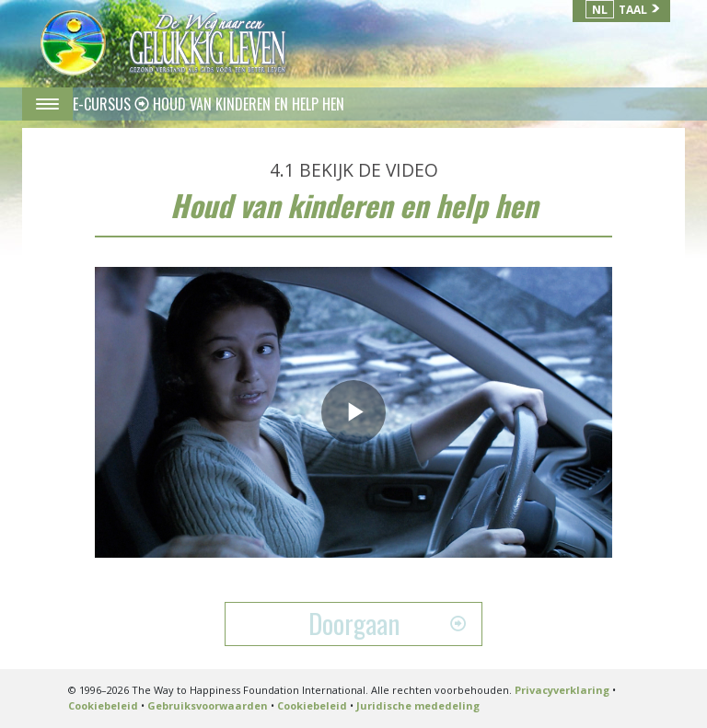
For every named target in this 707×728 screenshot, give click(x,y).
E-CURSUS (104, 104)
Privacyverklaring (562, 690)
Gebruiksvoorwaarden (208, 705)
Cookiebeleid (103, 705)
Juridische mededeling (418, 705)
